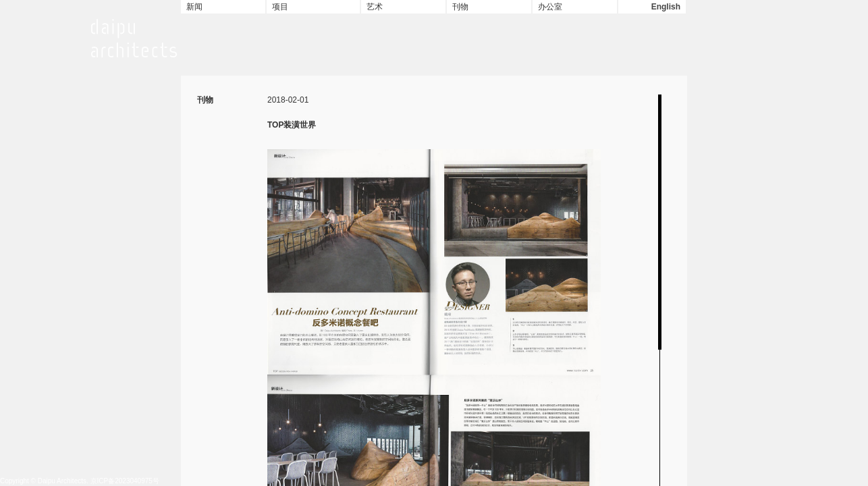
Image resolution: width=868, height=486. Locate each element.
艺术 (375, 7)
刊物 (460, 7)
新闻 (194, 7)
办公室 (550, 7)
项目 (280, 7)
